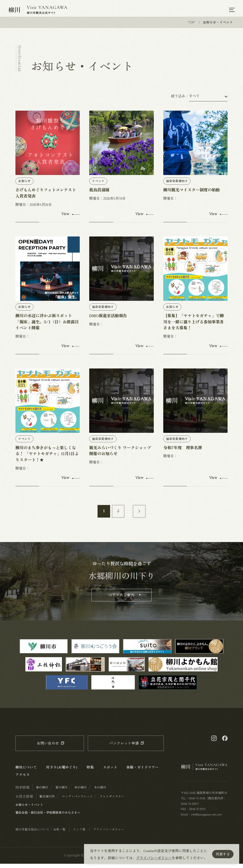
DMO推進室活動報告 (108, 320)
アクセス (23, 779)
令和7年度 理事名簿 (183, 452)
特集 (90, 771)
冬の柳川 (100, 791)
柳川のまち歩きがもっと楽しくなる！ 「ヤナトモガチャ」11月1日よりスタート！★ (47, 458)
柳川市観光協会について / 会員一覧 (40, 833)
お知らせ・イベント (29, 809)
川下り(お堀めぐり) (62, 771)
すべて (194, 100)
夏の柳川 (61, 791)
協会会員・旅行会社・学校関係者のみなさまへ (48, 817)
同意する (223, 854)
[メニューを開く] (232, 10)
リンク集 (79, 833)
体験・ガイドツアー (143, 771)
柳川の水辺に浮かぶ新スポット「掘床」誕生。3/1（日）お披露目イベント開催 (47, 326)
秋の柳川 (81, 791)
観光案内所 (47, 800)
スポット (110, 771)
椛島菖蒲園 (99, 194)
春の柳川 (42, 791)
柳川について (26, 771)
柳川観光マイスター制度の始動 (192, 194)
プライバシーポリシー (154, 858)
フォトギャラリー (112, 800)
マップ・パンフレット (77, 800)
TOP (191, 26)
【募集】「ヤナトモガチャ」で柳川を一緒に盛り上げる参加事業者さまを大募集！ (194, 326)
